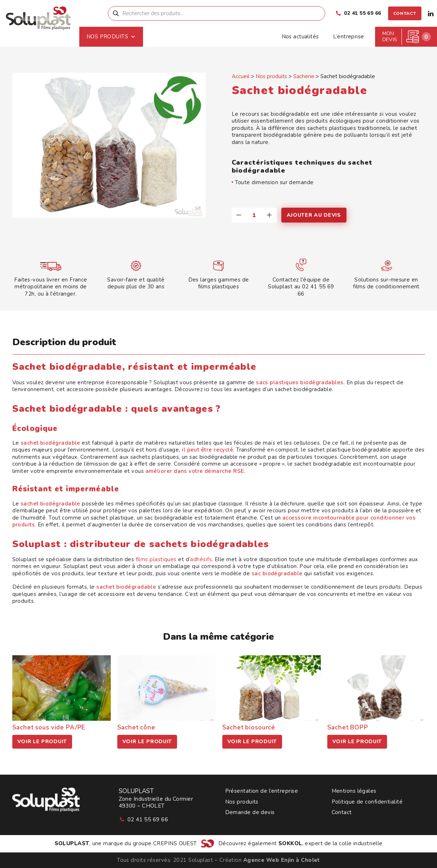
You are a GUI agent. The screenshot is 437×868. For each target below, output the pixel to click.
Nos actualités (300, 37)
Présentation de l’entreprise (262, 791)
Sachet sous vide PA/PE (49, 727)
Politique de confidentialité (367, 802)
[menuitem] (222, 13)
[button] (222, 13)
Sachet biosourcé (249, 727)
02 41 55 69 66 (362, 13)
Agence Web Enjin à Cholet (282, 860)
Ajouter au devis (314, 215)
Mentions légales (354, 791)
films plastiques (156, 559)
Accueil (241, 76)
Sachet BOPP (348, 727)
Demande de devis (250, 812)
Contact (342, 812)
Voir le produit (42, 742)
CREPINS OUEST (175, 843)
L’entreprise (348, 37)
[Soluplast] (54, 21)
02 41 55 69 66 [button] (148, 820)
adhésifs (201, 559)
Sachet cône (136, 727)
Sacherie (304, 76)
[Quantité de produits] (254, 215)
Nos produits (140, 37)
